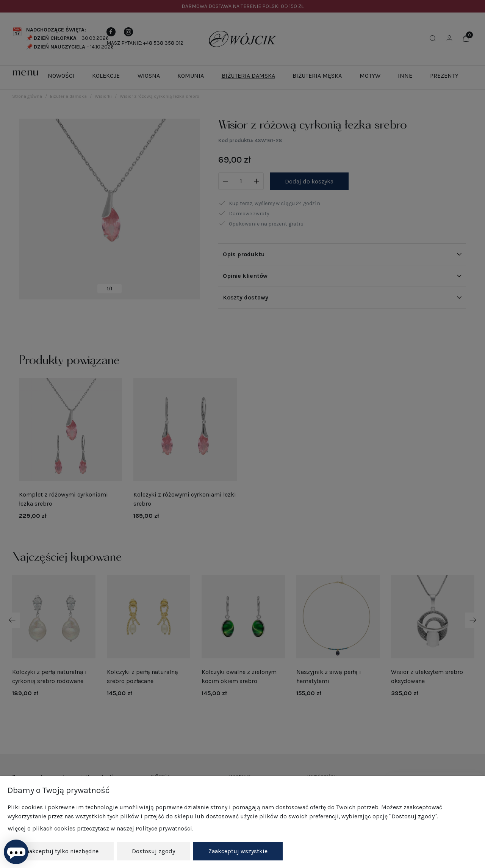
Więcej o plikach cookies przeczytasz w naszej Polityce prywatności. (100, 828)
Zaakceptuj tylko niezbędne (61, 851)
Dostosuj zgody (153, 851)
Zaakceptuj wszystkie (238, 851)
